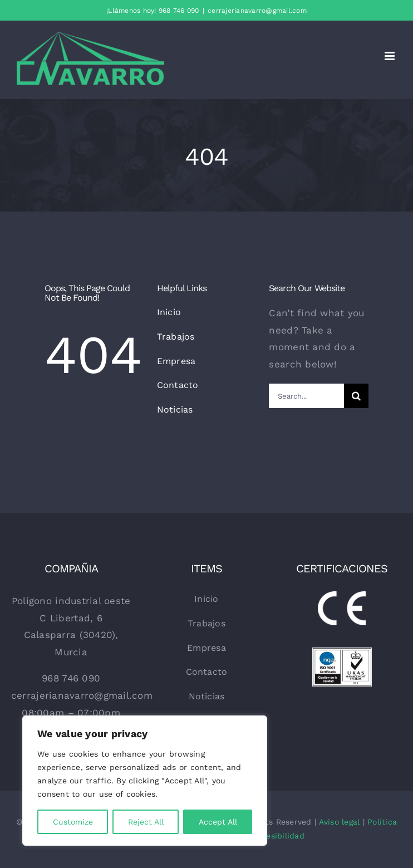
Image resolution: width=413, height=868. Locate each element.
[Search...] (306, 396)
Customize (73, 822)
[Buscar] (356, 396)
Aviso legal (340, 822)
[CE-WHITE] (342, 596)
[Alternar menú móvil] (390, 56)
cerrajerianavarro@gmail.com (257, 11)
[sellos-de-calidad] (342, 652)
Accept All (218, 822)
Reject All (146, 822)
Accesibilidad (278, 836)
